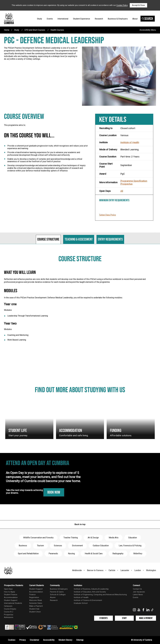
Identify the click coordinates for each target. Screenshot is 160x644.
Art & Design (93, 538)
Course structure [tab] (48, 239)
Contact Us (137, 589)
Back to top (80, 524)
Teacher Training (71, 538)
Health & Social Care (94, 554)
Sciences (58, 546)
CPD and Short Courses (35, 30)
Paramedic (53, 554)
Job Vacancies (139, 592)
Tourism (40, 546)
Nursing (71, 554)
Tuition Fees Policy (107, 215)
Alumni (53, 597)
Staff (124, 618)
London (138, 570)
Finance (32, 595)
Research (99, 19)
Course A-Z (9, 612)
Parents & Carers (57, 592)
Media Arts (114, 538)
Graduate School (81, 603)
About (135, 19)
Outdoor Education (101, 546)
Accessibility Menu (148, 30)
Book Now (54, 492)
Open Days (8, 589)
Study (39, 19)
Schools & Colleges (58, 595)
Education (133, 538)
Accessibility (49, 640)
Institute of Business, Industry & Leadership (91, 589)
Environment (77, 546)
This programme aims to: (15, 125)
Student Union (35, 612)
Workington (151, 570)
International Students (13, 603)
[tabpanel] (80, 301)
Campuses (8, 606)
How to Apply (9, 592)
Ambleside (77, 570)
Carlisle (112, 570)
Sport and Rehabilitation (28, 554)
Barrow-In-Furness (95, 570)
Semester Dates (36, 603)
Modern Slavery (65, 640)
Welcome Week (36, 600)
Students (103, 618)
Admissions (9, 617)
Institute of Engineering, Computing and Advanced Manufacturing (100, 595)
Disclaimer (34, 640)
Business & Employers (118, 19)
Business (23, 546)
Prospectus (126, 184)
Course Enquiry (10, 609)
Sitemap (80, 640)
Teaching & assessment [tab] (79, 239)
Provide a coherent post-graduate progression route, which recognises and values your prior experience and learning (48, 147)
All (122, 191)
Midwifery (138, 554)
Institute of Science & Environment (88, 600)
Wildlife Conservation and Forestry (38, 538)
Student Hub (34, 609)
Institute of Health (130, 142)
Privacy (22, 640)
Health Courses (57, 30)
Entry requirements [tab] (110, 239)
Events (50, 19)
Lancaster (125, 570)
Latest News (138, 595)
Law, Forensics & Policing (130, 546)
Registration (34, 597)
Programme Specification (134, 181)
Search (147, 19)
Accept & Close (138, 5)
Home (7, 30)
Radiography (118, 554)
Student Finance (11, 595)
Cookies (12, 640)
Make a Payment (36, 606)
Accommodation (11, 597)
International (63, 19)
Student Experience (81, 19)
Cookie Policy (122, 5)
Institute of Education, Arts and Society (90, 592)
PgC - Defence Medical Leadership (54, 41)
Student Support (11, 600)
